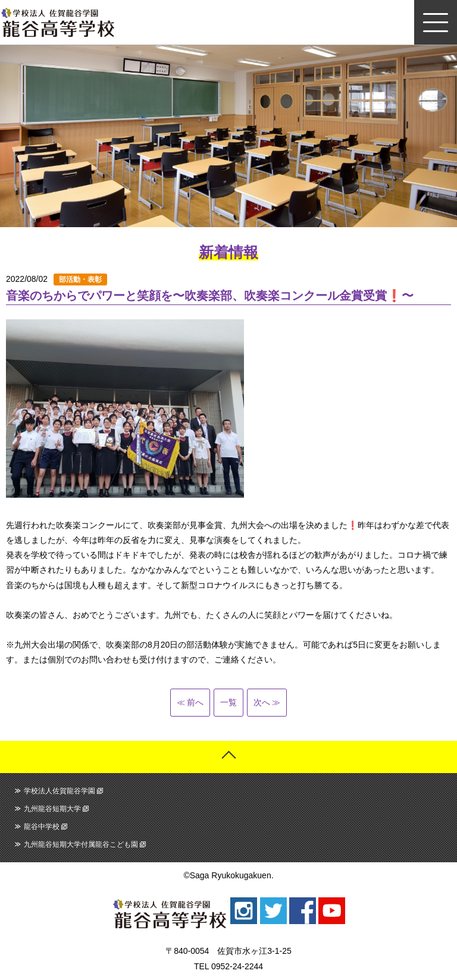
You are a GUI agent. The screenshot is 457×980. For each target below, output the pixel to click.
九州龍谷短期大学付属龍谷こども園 (81, 844)
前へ (195, 702)
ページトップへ (228, 757)
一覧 (228, 702)
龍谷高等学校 (58, 22)
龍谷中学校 (42, 827)
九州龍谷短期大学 (52, 809)
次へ (262, 702)
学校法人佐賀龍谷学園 (60, 791)
